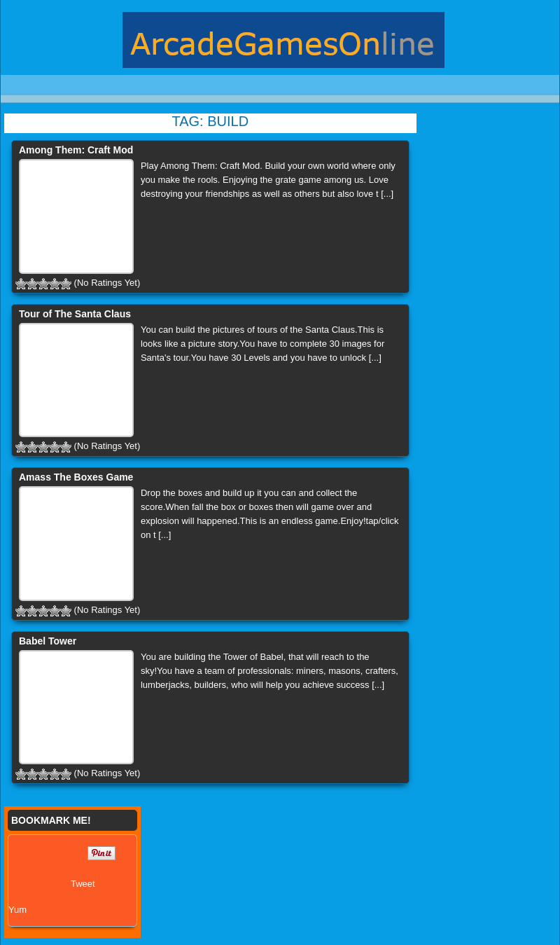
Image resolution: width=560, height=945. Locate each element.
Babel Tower (48, 641)
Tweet (83, 884)
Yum (17, 910)
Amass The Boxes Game (76, 477)
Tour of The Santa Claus (75, 314)
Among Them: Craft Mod (76, 150)
